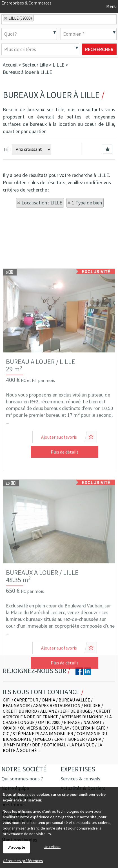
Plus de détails (65, 529)
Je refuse (52, 847)
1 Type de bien (87, 203)
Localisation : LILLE (42, 203)
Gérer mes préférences (23, 861)
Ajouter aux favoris (59, 514)
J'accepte (16, 847)
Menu (111, 6)
